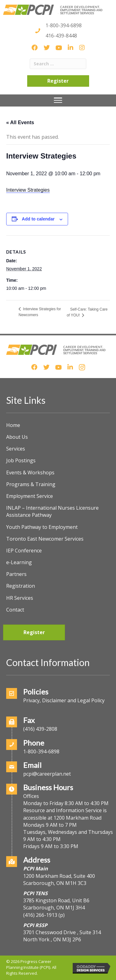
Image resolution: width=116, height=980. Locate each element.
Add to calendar (38, 219)
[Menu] (58, 100)
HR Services (20, 598)
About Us (17, 437)
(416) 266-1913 (40, 915)
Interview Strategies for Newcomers (40, 312)
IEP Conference (24, 551)
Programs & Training (31, 484)
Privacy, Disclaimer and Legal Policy (64, 700)
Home (13, 425)
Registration (21, 586)
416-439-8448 (61, 36)
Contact (15, 610)
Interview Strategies (28, 190)
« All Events (20, 122)
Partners (16, 574)
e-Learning (19, 562)
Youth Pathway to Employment (42, 527)
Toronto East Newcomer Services (45, 539)
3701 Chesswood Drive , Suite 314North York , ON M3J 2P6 (62, 936)
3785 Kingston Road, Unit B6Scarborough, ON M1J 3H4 (56, 904)
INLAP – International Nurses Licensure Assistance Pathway (52, 511)
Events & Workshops (30, 473)
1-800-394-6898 (64, 25)
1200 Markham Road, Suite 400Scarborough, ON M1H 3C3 (59, 880)
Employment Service (30, 496)
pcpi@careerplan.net (47, 774)
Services (16, 449)
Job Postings (21, 460)
